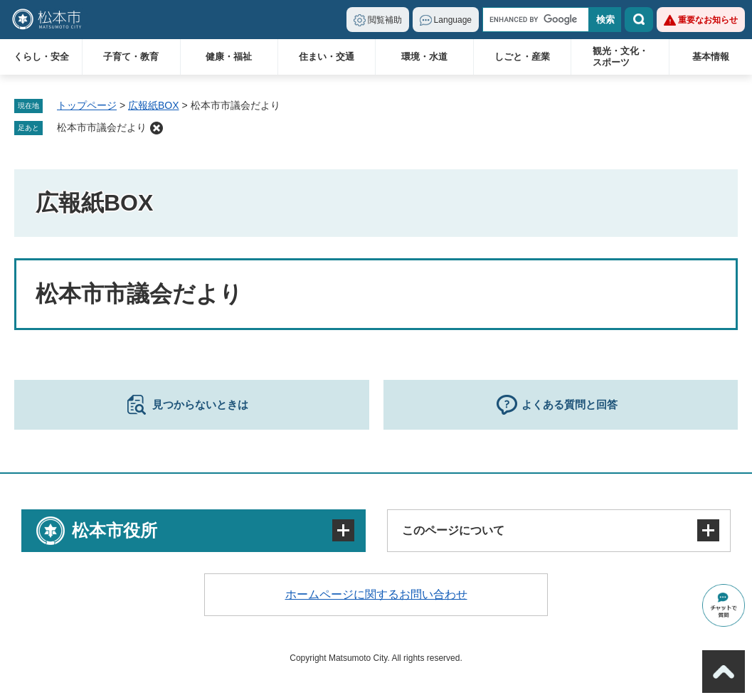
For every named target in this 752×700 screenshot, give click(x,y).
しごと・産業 (522, 57)
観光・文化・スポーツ (620, 57)
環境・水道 (424, 57)
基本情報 (711, 57)
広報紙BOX (154, 105)
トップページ (87, 105)
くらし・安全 (41, 57)
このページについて (453, 530)
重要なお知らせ (708, 20)
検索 (639, 20)
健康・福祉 (229, 57)
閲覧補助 (385, 20)
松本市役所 (115, 530)
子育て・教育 (131, 57)
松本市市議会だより (102, 127)
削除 (157, 128)
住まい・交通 (327, 57)
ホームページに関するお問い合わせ (376, 594)
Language (453, 20)
